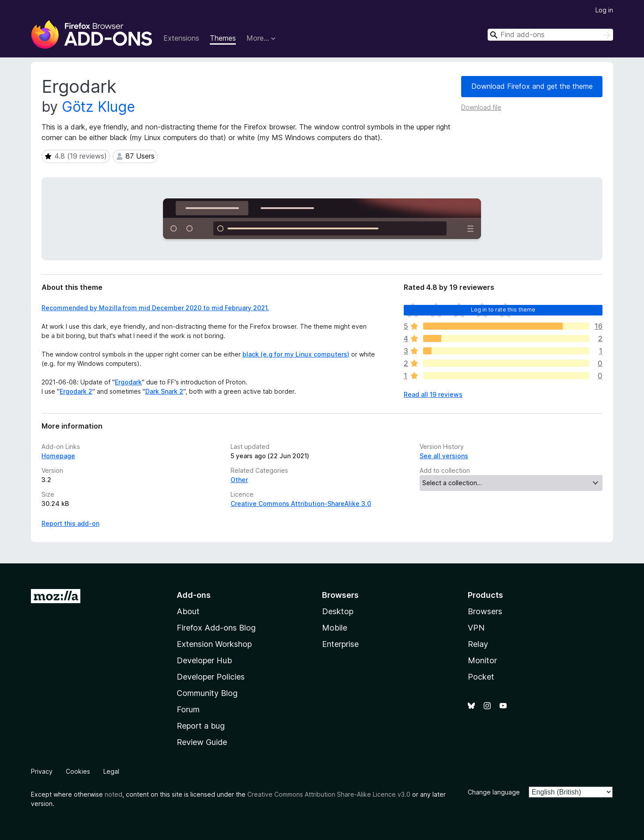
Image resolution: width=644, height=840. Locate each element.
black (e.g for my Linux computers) (296, 354)
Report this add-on (70, 523)
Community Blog (207, 693)
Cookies (78, 771)
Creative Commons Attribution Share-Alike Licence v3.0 (329, 794)
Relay (478, 644)
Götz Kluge (98, 107)
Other (239, 480)
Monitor (482, 660)
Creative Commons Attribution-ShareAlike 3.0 (301, 504)
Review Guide (202, 742)
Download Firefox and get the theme (532, 86)
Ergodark (128, 382)
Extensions (181, 38)
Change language (494, 792)
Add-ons (194, 595)
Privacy (42, 771)
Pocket (481, 677)
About (188, 611)
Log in (604, 10)
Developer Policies (211, 677)
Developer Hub (204, 660)
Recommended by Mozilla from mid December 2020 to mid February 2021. (155, 308)
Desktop (338, 611)
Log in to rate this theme (503, 310)
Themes (223, 38)
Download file (481, 107)
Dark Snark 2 (164, 391)
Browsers (485, 611)
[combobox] (550, 35)
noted (114, 794)
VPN (476, 628)
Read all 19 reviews (433, 394)
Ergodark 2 (76, 391)
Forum (188, 709)
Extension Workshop (214, 644)
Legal (111, 771)
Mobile (335, 628)
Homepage (58, 456)
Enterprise (340, 644)
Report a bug (201, 726)
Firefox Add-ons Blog (216, 628)
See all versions (444, 456)
